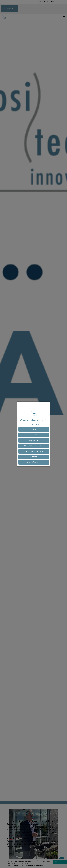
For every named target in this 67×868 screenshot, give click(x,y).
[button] (34, 429)
